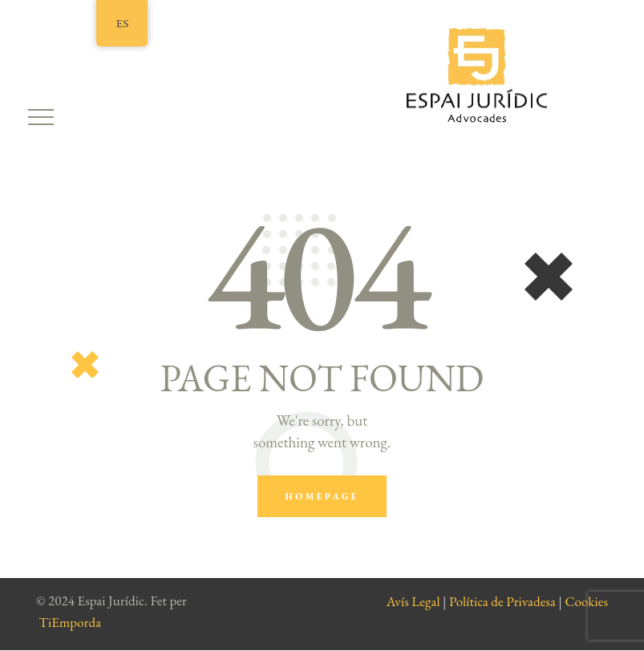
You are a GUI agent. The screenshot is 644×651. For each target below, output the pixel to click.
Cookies (586, 601)
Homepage (322, 496)
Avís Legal (413, 601)
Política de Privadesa (502, 601)
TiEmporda (71, 622)
